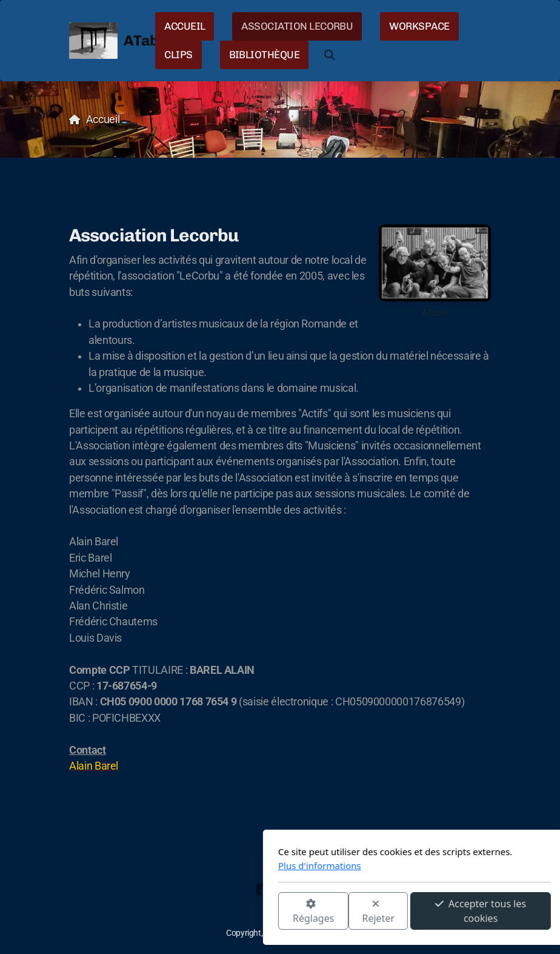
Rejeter (244, 912)
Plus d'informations (185, 865)
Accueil (103, 119)
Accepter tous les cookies (346, 911)
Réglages (179, 912)
